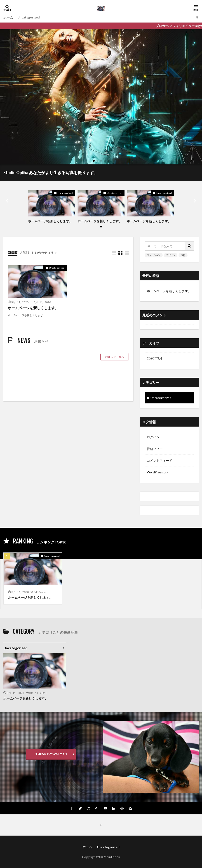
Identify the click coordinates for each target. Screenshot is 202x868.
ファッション (154, 255)
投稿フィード (156, 449)
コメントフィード (160, 460)
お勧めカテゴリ (42, 253)
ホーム (8, 17)
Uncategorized (29, 17)
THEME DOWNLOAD (51, 754)
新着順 (13, 253)
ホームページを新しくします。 (50, 221)
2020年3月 (155, 358)
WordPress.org (158, 472)
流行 (183, 255)
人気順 (24, 253)
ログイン (153, 437)
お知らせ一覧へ (115, 357)
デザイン (171, 255)
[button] (8, 201)
